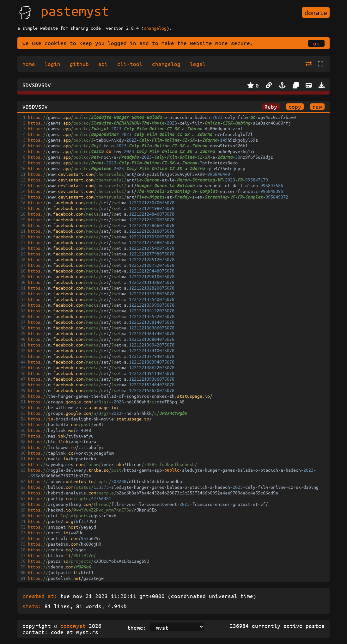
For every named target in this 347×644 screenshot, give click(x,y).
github (79, 64)
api (103, 64)
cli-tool (130, 64)
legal (198, 64)
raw (317, 107)
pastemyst (75, 10)
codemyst (73, 626)
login (52, 64)
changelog (155, 28)
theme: (137, 628)
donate (316, 12)
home (29, 64)
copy (295, 107)
